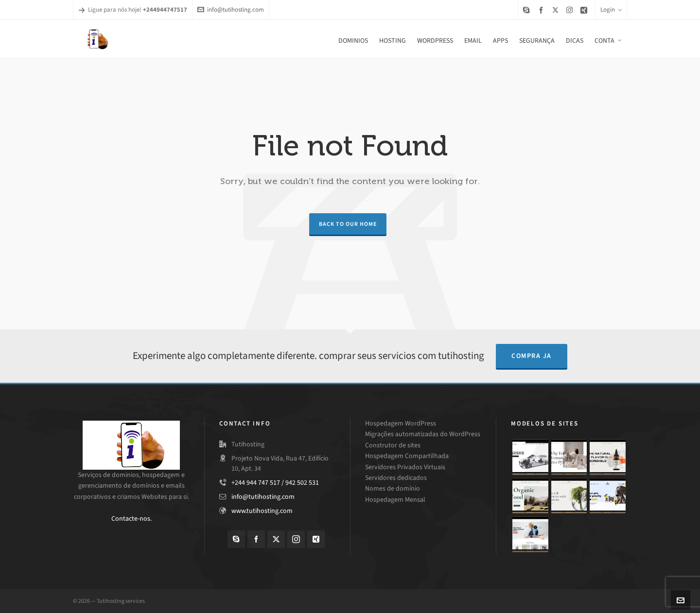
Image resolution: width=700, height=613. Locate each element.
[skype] (528, 10)
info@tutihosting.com (231, 9)
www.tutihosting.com (262, 511)
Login (611, 9)
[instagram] (571, 10)
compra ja (532, 356)
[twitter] (557, 10)
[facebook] (542, 10)
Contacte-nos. (131, 519)
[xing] (585, 10)
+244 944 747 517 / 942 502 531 (275, 483)
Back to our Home (348, 224)
